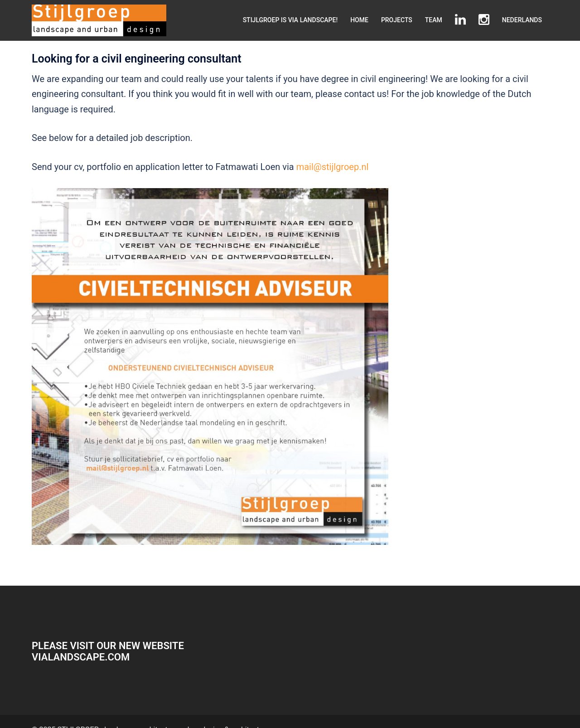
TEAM (434, 20)
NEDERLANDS (522, 20)
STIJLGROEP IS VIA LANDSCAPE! (290, 20)
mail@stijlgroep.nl (333, 167)
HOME (359, 20)
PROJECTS (397, 20)
